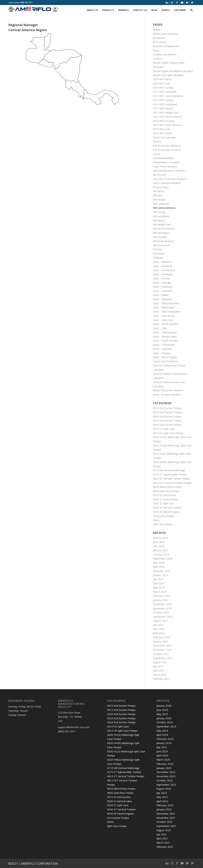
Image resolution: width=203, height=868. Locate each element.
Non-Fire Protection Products (170, 179)
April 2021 (159, 670)
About (156, 29)
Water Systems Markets (167, 394)
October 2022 (161, 612)
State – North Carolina (166, 324)
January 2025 (160, 550)
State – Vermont (162, 349)
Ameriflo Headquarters (166, 46)
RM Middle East (162, 224)
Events (157, 141)
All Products (160, 42)
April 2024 (159, 567)
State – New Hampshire (167, 312)
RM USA (158, 249)
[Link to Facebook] (177, 3)
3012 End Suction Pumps (167, 412)
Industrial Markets (163, 158)
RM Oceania (160, 237)
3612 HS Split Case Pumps (168, 433)
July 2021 (158, 666)
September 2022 (163, 616)
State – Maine (161, 295)
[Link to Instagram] (172, 3)
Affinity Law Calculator (166, 34)
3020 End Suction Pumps (167, 416)
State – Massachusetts (166, 303)
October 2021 (161, 654)
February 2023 (161, 596)
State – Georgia (162, 283)
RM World (159, 254)
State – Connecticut (164, 270)
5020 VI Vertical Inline (165, 499)
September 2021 (163, 658)
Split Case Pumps (163, 524)
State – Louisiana (163, 291)
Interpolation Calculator (166, 162)
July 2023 (158, 579)
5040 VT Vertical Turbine (167, 508)
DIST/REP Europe (163, 100)
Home (157, 154)
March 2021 (160, 675)
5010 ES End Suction (165, 495)
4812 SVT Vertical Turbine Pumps (172, 483)
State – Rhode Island (165, 336)
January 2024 (160, 575)
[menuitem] (92, 10)
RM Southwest (161, 245)
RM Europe (159, 212)
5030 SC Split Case (164, 503)
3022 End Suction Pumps (167, 420)
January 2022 (160, 641)
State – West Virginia (165, 357)
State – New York (163, 320)
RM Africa (158, 191)
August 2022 (160, 621)
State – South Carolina (165, 340)
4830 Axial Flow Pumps (166, 491)
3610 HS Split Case (164, 429)
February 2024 (161, 571)
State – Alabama (162, 262)
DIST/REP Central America (168, 96)
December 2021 (162, 645)
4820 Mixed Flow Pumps (167, 487)
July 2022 (158, 625)
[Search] (191, 10)
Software (158, 258)
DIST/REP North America (167, 117)
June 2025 (159, 542)
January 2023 (160, 600)
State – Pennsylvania (165, 332)
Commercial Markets (165, 54)
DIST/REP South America (167, 125)
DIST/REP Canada (163, 88)
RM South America (163, 241)
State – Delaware (163, 274)
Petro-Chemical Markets (167, 183)
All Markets (159, 38)
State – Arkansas (163, 266)
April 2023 (159, 587)
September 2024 (163, 559)
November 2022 (162, 608)
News (156, 520)
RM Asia (158, 195)
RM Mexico (159, 220)
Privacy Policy (161, 187)
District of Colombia (164, 137)
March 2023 (160, 592)
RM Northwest (161, 233)
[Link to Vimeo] (192, 3)
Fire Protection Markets (167, 146)
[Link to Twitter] (187, 3)
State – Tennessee (164, 345)
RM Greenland (161, 216)
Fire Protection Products (167, 150)
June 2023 (159, 583)
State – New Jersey (164, 316)
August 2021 (160, 662)
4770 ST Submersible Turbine (170, 474)
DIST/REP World (162, 133)
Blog (156, 50)
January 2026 (160, 538)
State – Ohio (160, 328)
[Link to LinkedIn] (167, 3)
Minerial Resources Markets (169, 171)
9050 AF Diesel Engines (166, 512)
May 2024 (159, 563)
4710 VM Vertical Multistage (169, 470)
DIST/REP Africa (162, 79)
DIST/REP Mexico (163, 108)
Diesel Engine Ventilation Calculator (173, 71)
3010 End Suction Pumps (167, 408)
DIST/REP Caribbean (165, 92)
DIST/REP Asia (161, 83)
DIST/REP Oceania (164, 121)
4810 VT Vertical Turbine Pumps (172, 479)
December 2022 (162, 604)
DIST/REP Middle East (166, 112)
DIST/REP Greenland (165, 104)
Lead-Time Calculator (165, 166)
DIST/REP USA (161, 129)
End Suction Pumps (164, 516)
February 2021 (161, 679)
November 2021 (162, 650)
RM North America (163, 229)
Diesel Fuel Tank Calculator (168, 75)
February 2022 (161, 637)
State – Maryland (163, 299)
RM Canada (159, 200)
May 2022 (159, 629)
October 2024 (161, 554)
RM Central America (164, 208)
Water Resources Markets (168, 390)
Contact (157, 58)
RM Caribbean (161, 204)
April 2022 (159, 633)
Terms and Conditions (166, 361)
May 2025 (159, 546)
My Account (160, 175)
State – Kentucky (163, 287)
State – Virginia (161, 353)
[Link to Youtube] (182, 3)
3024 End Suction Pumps (167, 425)
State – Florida (161, 278)
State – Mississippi (164, 307)
